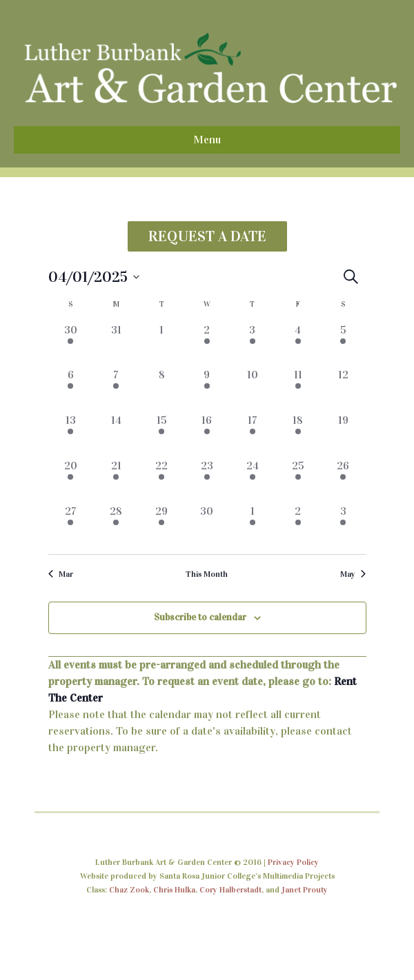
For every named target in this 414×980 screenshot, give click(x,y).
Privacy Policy (293, 862)
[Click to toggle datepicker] (94, 277)
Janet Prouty (305, 890)
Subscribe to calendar (200, 617)
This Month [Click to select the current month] (207, 574)
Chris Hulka (174, 890)
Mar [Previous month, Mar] (61, 574)
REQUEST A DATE (207, 236)
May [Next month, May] (353, 574)
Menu (207, 140)
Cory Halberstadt (230, 890)
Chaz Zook (129, 890)
